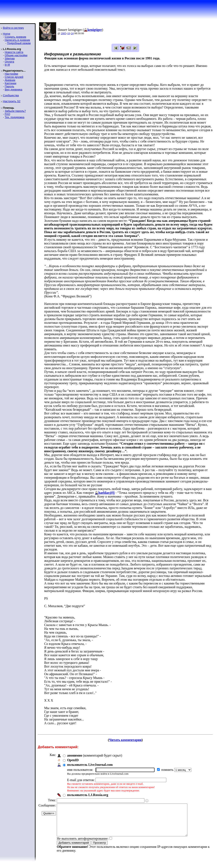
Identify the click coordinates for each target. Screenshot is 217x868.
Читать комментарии (125, 740)
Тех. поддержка (14, 117)
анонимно (75, 755)
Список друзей (14, 77)
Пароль (9, 86)
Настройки (11, 74)
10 (69, 33)
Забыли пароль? (15, 111)
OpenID (73, 760)
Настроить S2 (12, 101)
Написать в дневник (17, 40)
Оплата (9, 62)
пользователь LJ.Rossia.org (88, 795)
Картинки (10, 83)
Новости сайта (14, 52)
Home (7, 34)
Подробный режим (19, 43)
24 (72, 33)
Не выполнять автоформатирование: (83, 845)
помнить (168, 770)
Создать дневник (15, 37)
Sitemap (10, 58)
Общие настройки (16, 55)
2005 (64, 33)
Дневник (10, 80)
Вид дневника (13, 90)
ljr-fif (7, 65)
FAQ (7, 114)
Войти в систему (13, 28)
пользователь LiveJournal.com (90, 765)
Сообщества (11, 95)
